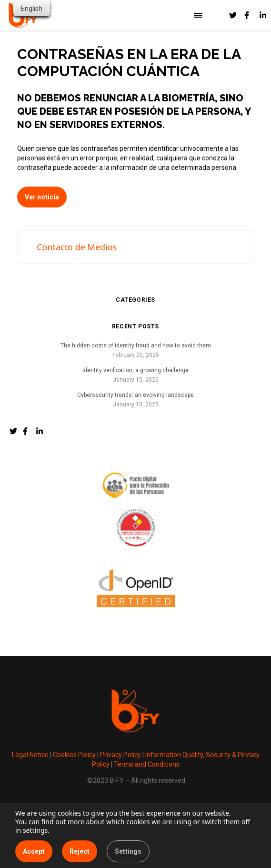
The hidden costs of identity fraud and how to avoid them (136, 345)
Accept (34, 851)
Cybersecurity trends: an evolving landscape (135, 395)
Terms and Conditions (147, 764)
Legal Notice (30, 755)
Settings (128, 851)
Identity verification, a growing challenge (135, 370)
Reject (80, 851)
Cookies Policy (74, 755)
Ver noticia (42, 197)
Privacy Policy (120, 755)
